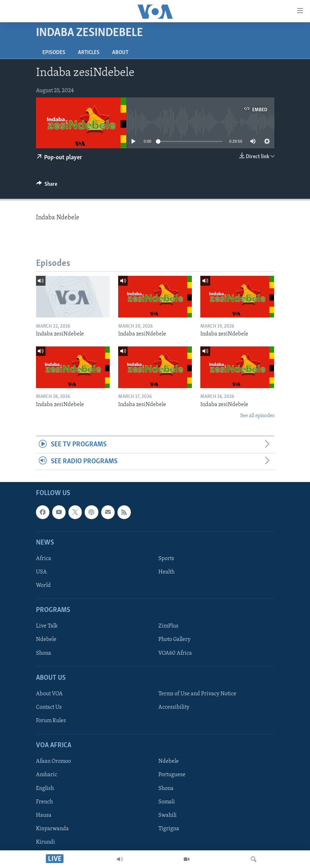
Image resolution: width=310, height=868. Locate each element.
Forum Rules (51, 721)
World (43, 585)
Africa (44, 559)
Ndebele (46, 640)
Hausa (44, 815)
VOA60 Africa (175, 653)
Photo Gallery (174, 640)
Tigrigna (169, 829)
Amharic (47, 775)
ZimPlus (168, 626)
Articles (89, 53)
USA (41, 572)
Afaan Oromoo (53, 762)
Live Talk (47, 626)
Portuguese (172, 775)
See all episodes (257, 416)
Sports (166, 559)
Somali (167, 802)
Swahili (168, 815)
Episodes (54, 53)
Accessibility (174, 707)
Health (166, 572)
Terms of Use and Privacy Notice (197, 694)
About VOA (49, 694)
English (45, 789)
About (120, 53)
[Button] (47, 186)
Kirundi (45, 842)
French (44, 802)
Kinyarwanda (52, 829)
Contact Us (49, 707)
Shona (44, 653)
